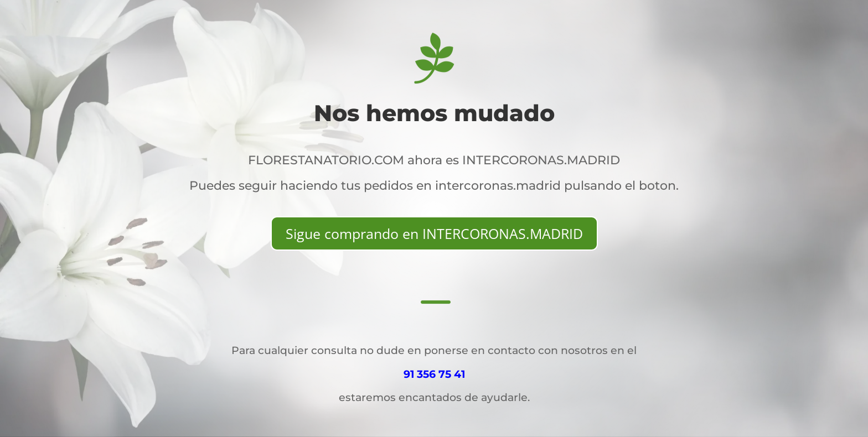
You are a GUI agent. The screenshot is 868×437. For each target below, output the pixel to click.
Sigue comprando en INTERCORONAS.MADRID (434, 233)
